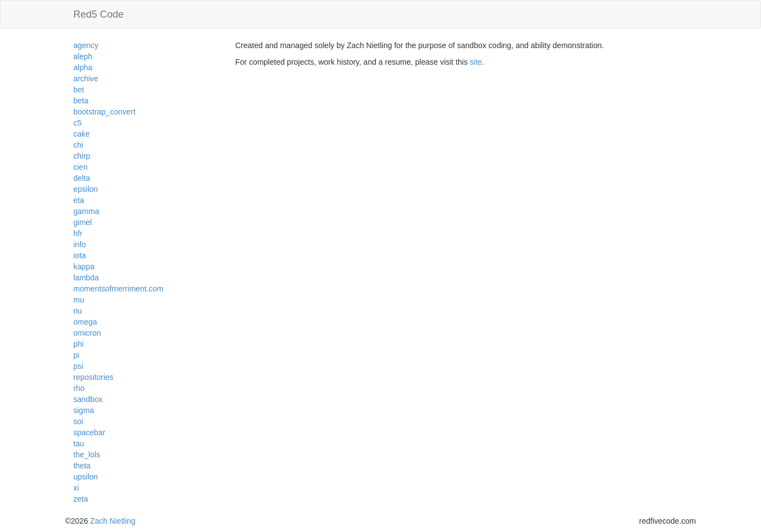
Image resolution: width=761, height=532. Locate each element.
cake (82, 134)
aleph (83, 56)
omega (86, 322)
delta (82, 178)
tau (79, 444)
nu (78, 311)
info (80, 244)
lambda (86, 278)
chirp (82, 156)
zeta (81, 499)
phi (79, 344)
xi (76, 488)
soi (79, 421)
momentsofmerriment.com (119, 289)
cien (81, 167)
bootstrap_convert (105, 112)
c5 (78, 123)
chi (79, 145)
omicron (87, 333)
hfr (78, 233)
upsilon (86, 477)
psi (79, 366)
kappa (84, 267)
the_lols (87, 455)
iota (80, 255)
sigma (84, 410)
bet (79, 90)
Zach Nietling (113, 521)
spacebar (90, 432)
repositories (94, 377)
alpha (83, 67)
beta (81, 101)
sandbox (88, 399)
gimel (83, 222)
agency (86, 45)
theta (82, 466)
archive (86, 79)
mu (79, 300)
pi (77, 355)
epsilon (86, 189)
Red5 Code (99, 14)
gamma (87, 211)
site (476, 62)
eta (79, 200)
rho (79, 388)
